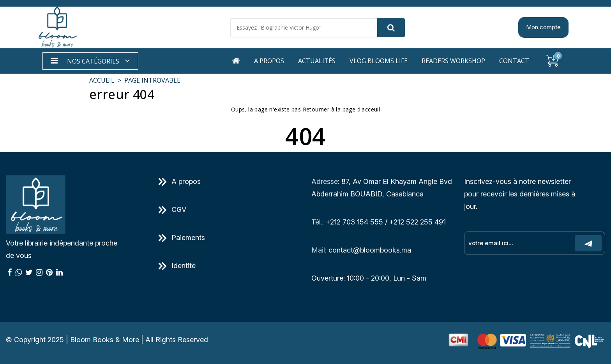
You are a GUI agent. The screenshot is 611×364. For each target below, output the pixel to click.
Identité (177, 266)
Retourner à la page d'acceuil (342, 109)
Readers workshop (453, 61)
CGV (172, 209)
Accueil (102, 80)
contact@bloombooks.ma (370, 250)
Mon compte (543, 27)
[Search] (318, 28)
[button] (90, 61)
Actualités (317, 61)
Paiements (182, 238)
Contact (514, 61)
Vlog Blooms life (379, 61)
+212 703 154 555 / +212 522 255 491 (386, 222)
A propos (269, 61)
